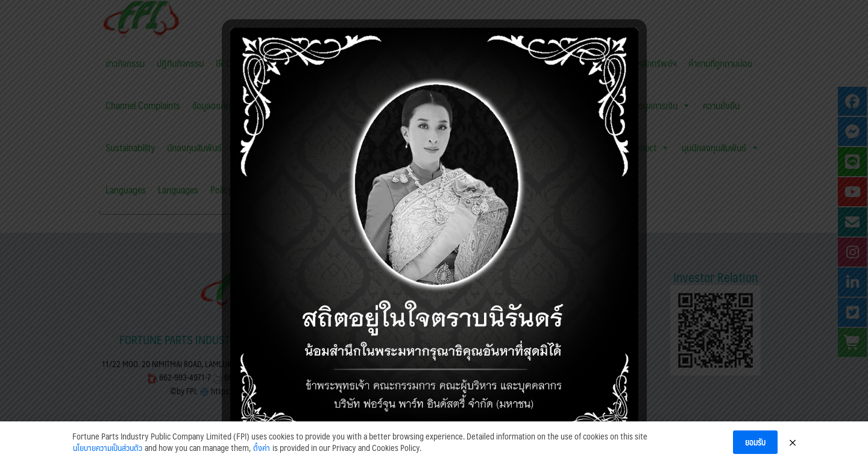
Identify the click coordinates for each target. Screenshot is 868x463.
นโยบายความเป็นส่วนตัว (108, 455)
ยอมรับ (755, 449)
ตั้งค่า (262, 455)
